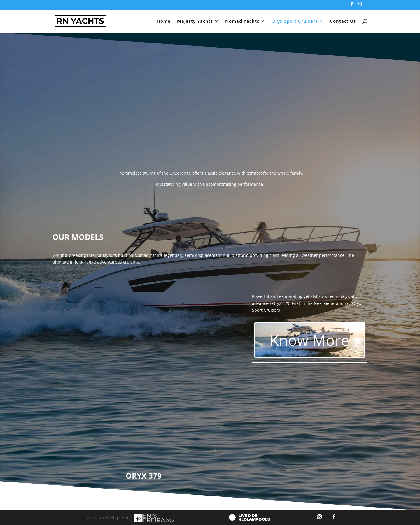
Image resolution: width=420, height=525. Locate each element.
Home (164, 21)
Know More (310, 340)
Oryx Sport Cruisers (295, 21)
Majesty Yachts (195, 21)
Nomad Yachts (242, 21)
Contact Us (343, 21)
